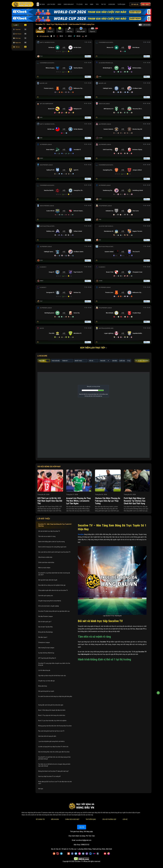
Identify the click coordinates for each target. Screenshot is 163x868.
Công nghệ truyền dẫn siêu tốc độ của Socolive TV (53, 590)
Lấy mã (81, 827)
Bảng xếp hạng (43, 686)
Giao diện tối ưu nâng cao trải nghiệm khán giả (52, 585)
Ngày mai (20, 42)
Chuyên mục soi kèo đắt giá (46, 681)
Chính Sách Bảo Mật (72, 819)
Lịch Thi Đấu (51, 4)
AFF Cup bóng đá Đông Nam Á (47, 658)
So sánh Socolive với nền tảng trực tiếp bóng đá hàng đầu (55, 696)
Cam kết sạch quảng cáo (46, 596)
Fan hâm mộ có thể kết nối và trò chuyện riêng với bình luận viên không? (54, 765)
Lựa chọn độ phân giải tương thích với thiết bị (51, 741)
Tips (97, 4)
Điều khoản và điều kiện (45, 557)
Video (59, 4)
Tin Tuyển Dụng (91, 819)
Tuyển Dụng (121, 4)
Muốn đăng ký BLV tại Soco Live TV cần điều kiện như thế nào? (55, 782)
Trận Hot (20, 29)
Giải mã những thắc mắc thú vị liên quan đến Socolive (54, 752)
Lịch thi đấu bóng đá (44, 670)
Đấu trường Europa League (46, 648)
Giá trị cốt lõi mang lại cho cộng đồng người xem (52, 547)
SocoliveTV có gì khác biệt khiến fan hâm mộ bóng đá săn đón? (54, 574)
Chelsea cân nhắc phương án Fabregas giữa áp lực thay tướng (108, 501)
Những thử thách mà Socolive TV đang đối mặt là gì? (53, 771)
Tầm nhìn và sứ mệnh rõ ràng (47, 536)
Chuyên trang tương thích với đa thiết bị (50, 601)
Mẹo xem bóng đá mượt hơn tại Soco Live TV (51, 731)
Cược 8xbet (145, 4)
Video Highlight (69, 4)
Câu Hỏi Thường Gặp (109, 819)
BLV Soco (20, 34)
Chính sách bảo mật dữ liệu (46, 562)
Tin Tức (103, 4)
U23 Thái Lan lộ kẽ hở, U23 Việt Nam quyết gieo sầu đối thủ (50, 501)
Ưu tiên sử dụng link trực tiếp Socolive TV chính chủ (53, 747)
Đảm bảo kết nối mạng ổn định (47, 736)
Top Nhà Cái (135, 4)
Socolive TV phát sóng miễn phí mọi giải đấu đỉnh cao (54, 611)
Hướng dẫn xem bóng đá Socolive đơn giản (51, 705)
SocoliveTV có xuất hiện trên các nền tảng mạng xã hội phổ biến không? (54, 758)
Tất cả (20, 47)
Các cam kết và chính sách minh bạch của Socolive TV (54, 552)
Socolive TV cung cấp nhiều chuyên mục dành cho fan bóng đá (54, 664)
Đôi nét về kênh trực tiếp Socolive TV (49, 531)
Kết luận (41, 789)
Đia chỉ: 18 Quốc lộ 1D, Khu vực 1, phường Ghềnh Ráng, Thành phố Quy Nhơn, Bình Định (84, 849)
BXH (86, 4)
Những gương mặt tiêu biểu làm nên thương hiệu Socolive (55, 726)
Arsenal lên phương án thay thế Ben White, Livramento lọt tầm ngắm (78, 501)
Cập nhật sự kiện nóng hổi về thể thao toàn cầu (52, 676)
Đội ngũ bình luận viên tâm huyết (48, 580)
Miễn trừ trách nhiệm (44, 568)
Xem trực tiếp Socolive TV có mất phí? (49, 776)
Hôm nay (20, 38)
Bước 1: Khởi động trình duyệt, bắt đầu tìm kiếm (52, 710)
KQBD (92, 4)
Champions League (44, 642)
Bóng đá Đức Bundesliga (45, 632)
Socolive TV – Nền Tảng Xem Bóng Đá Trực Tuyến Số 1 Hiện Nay (55, 525)
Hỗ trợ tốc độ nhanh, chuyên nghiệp (49, 606)
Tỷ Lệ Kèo (79, 4)
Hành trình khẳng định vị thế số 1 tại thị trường (51, 542)
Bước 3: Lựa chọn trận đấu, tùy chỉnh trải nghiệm (52, 721)
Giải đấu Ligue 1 (43, 637)
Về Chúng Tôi (40, 819)
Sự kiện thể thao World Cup (46, 653)
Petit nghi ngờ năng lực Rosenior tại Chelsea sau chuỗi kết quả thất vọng (135, 501)
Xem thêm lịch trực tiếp (93, 348)
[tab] (40, 30)
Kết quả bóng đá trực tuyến (46, 691)
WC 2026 (41, 4)
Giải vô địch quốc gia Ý (45, 622)
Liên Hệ (125, 819)
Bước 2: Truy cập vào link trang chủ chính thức (52, 715)
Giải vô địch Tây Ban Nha (45, 627)
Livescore (112, 4)
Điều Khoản (55, 819)
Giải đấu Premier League (45, 616)
